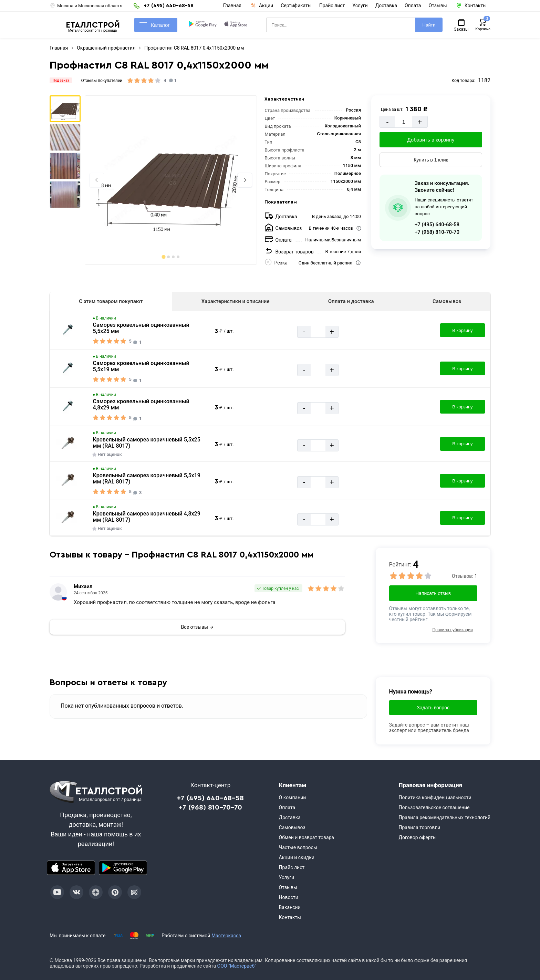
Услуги (360, 6)
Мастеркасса (226, 936)
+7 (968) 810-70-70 (437, 232)
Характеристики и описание (236, 301)
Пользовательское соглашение (434, 807)
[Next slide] (245, 180)
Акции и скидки (297, 857)
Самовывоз (447, 301)
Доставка (386, 6)
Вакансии (290, 907)
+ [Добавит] (420, 122)
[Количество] (404, 122)
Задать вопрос (433, 708)
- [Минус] (387, 122)
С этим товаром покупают (111, 301)
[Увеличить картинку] (68, 330)
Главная (232, 6)
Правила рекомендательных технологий (444, 817)
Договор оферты (417, 837)
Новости (289, 897)
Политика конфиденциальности (435, 797)
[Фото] (171, 180)
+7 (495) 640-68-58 (437, 225)
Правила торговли (419, 827)
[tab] (163, 257)
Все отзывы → (197, 627)
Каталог (155, 25)
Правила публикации (452, 630)
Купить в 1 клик (431, 160)
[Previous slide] (97, 180)
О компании (293, 797)
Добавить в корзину (431, 140)
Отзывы (438, 6)
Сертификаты (296, 6)
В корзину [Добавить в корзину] (462, 330)
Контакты (290, 917)
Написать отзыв (433, 593)
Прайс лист (332, 6)
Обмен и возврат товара (307, 837)
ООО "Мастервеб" (237, 966)
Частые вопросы (298, 847)
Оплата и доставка (351, 301)
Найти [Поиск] (429, 25)
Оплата (413, 6)
